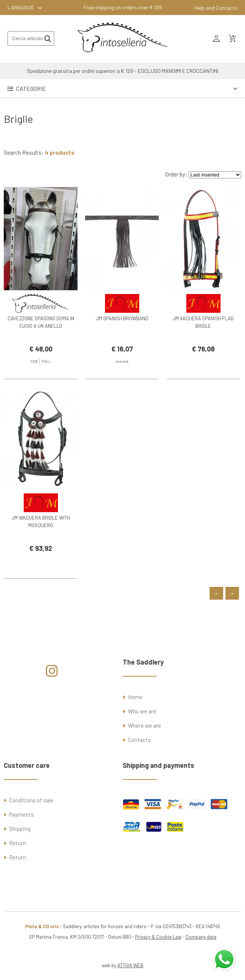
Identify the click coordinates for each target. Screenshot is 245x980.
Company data (201, 937)
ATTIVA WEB (130, 965)
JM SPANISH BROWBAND (122, 318)
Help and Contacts (216, 8)
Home (135, 697)
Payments (21, 814)
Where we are (145, 725)
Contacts (139, 740)
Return (17, 843)
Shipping (20, 829)
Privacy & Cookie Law (158, 937)
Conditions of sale (31, 800)
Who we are (142, 711)
